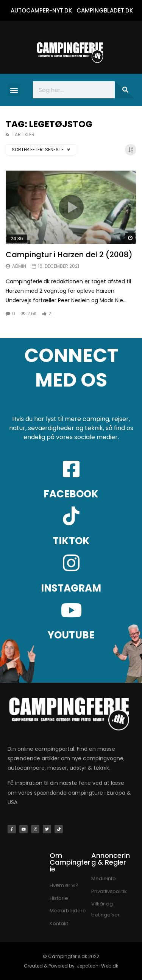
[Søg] (125, 90)
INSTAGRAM (71, 588)
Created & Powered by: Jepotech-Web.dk (71, 966)
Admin (19, 266)
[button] (14, 90)
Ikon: (71, 207)
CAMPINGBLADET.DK (105, 10)
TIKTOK (71, 541)
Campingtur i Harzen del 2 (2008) (69, 255)
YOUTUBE (71, 635)
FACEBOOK (71, 494)
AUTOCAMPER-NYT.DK (41, 10)
